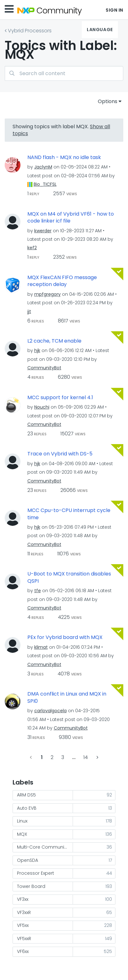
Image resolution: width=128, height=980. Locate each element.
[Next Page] (97, 757)
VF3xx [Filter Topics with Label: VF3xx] (23, 899)
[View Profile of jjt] (29, 311)
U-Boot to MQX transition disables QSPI (69, 578)
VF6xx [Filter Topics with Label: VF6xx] (23, 951)
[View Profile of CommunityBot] (44, 368)
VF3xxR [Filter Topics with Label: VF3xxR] (24, 912)
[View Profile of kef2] (32, 248)
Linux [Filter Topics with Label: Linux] (22, 821)
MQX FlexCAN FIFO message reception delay (62, 281)
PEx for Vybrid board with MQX (65, 637)
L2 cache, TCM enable (54, 341)
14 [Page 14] (86, 757)
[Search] (64, 73)
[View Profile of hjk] (37, 350)
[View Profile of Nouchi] (42, 407)
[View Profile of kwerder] (43, 231)
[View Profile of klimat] (41, 647)
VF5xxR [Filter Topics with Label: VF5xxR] (24, 939)
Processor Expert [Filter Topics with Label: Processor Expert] (36, 873)
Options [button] (108, 101)
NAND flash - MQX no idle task (64, 157)
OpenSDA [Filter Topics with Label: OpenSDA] (28, 860)
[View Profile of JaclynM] (43, 167)
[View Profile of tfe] (38, 591)
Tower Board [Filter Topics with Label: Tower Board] (31, 886)
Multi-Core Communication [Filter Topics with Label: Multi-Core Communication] (45, 847)
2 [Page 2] (52, 757)
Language (100, 30)
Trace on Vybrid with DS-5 (60, 454)
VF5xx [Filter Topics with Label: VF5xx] (23, 925)
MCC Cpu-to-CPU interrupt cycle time (69, 514)
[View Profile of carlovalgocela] (50, 711)
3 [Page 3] (63, 757)
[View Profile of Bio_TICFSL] (45, 184)
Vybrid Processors (30, 31)
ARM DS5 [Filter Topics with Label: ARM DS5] (26, 795)
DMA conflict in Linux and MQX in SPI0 (67, 698)
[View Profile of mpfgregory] (47, 294)
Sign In (114, 10)
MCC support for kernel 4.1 (60, 398)
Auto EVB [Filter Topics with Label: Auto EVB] (27, 808)
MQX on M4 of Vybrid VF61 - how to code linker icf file (71, 218)
